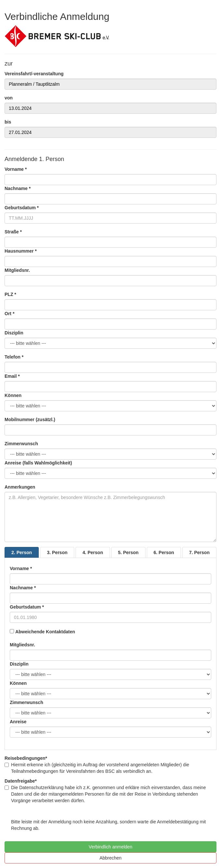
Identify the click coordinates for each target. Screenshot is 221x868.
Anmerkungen (20, 487)
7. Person (199, 552)
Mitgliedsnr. (17, 270)
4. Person (93, 552)
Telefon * (14, 357)
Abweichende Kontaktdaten (45, 632)
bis (8, 122)
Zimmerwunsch (21, 444)
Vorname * (16, 169)
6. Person (164, 552)
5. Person (128, 552)
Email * (12, 376)
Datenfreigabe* (21, 781)
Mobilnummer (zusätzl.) (30, 419)
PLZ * (10, 294)
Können (13, 395)
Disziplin (14, 333)
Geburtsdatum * (22, 208)
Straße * (13, 232)
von (9, 98)
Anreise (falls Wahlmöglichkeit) (38, 463)
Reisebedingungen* (26, 758)
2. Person (22, 552)
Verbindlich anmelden (111, 847)
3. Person (57, 552)
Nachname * (18, 188)
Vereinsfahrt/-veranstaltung (34, 74)
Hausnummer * (21, 251)
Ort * (9, 314)
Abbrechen (111, 858)
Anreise (18, 722)
